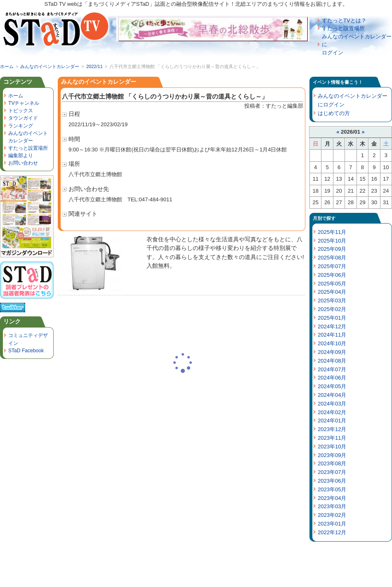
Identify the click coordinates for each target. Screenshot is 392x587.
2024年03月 (332, 404)
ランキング (21, 126)
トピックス (21, 111)
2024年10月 (332, 343)
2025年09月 (332, 249)
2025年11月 (332, 232)
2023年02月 (332, 515)
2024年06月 (332, 378)
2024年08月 (332, 361)
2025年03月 (332, 301)
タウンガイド (23, 118)
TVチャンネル (24, 103)
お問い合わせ (23, 163)
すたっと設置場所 (343, 28)
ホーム (7, 66)
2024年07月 (332, 369)
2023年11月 (332, 438)
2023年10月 (332, 447)
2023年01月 (332, 524)
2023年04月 (332, 498)
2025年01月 (332, 318)
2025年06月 (332, 275)
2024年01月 (332, 421)
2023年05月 (332, 489)
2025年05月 (332, 284)
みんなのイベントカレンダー (50, 66)
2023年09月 (332, 455)
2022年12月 (332, 532)
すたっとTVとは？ (344, 20)
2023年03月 (332, 506)
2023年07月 (332, 472)
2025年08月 (332, 258)
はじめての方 (334, 113)
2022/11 (94, 66)
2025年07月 (332, 266)
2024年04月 (332, 395)
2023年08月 (332, 463)
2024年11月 (332, 335)
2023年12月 (332, 429)
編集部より (21, 156)
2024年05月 (332, 386)
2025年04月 (332, 292)
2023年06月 (332, 481)
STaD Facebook (26, 351)
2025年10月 (332, 241)
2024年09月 (332, 352)
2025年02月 (332, 309)
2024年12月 (332, 327)
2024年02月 (332, 412)
